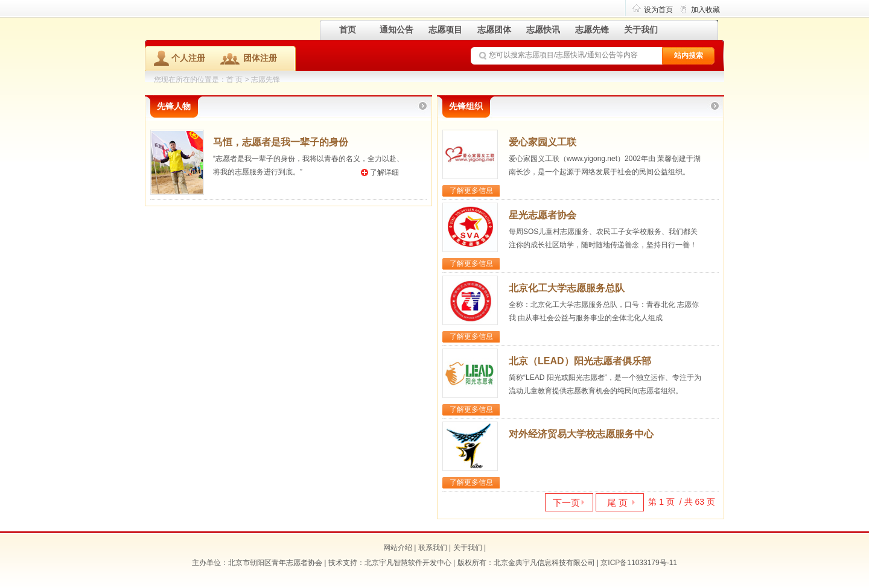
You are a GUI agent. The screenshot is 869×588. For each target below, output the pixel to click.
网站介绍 (398, 548)
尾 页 (617, 503)
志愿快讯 (543, 30)
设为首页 (658, 10)
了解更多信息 (471, 191)
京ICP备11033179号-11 (639, 563)
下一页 (566, 503)
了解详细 (384, 172)
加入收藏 (705, 10)
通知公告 (396, 30)
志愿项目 (445, 30)
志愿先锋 (592, 30)
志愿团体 (494, 30)
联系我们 (433, 548)
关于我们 (641, 30)
